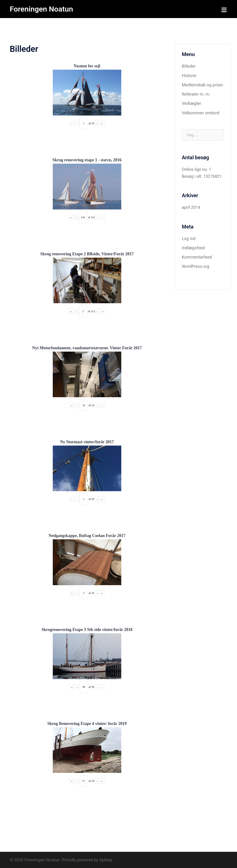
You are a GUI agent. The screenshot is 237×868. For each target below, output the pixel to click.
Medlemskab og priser (203, 85)
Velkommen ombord (201, 113)
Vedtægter (192, 103)
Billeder (189, 66)
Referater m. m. (196, 94)
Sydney (106, 860)
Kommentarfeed (197, 257)
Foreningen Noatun (41, 9)
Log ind (189, 239)
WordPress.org (196, 266)
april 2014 (191, 207)
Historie (189, 76)
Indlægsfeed (193, 248)
